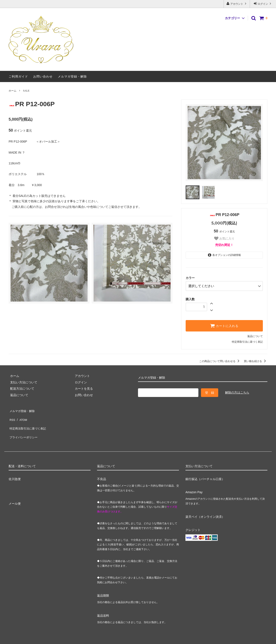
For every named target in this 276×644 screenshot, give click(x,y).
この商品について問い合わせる (220, 360)
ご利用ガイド (18, 76)
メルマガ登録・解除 (72, 76)
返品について (255, 335)
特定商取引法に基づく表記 (247, 341)
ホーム (13, 91)
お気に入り (224, 238)
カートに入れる (224, 324)
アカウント (237, 4)
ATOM (21, 415)
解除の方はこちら (237, 391)
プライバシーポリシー (24, 428)
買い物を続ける (256, 360)
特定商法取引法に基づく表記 (28, 421)
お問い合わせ (43, 76)
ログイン (263, 4)
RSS (12, 415)
